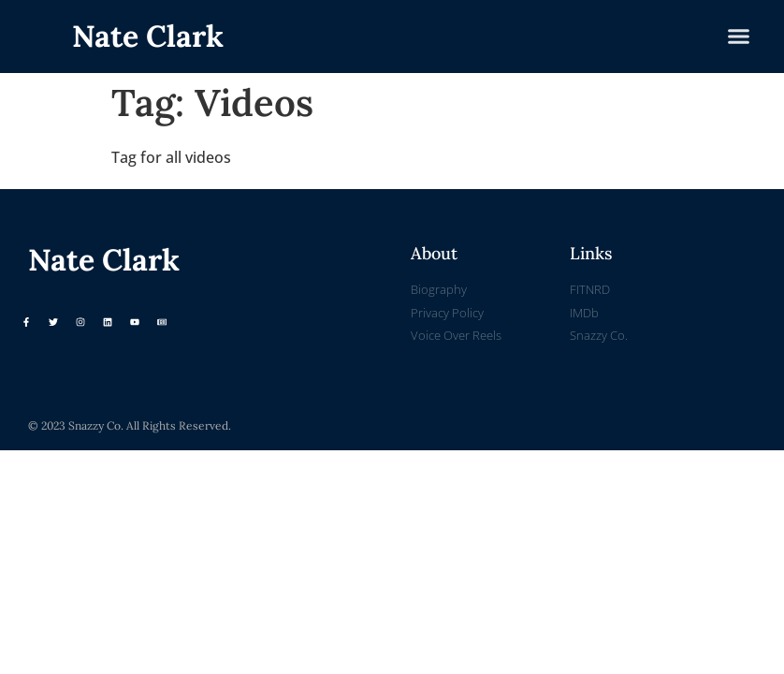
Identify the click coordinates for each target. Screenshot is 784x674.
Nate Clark (148, 36)
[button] (739, 37)
